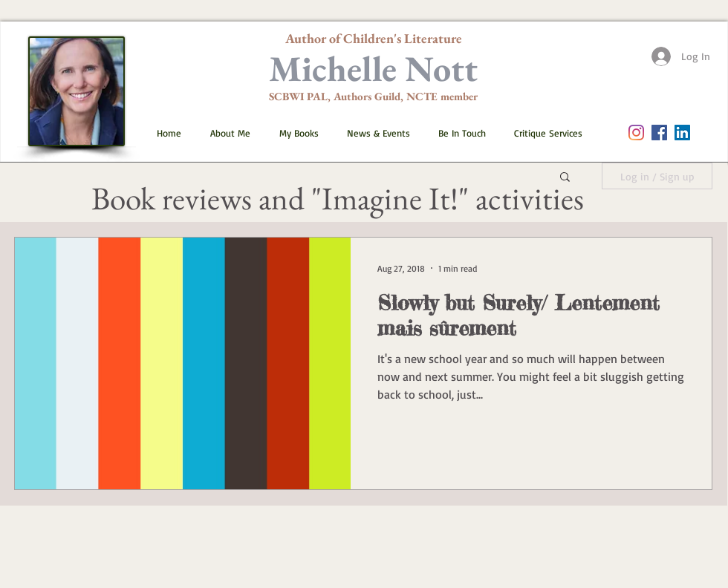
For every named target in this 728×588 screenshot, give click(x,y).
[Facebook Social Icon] (659, 133)
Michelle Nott (373, 68)
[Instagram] (636, 133)
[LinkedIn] (682, 133)
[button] (293, 133)
